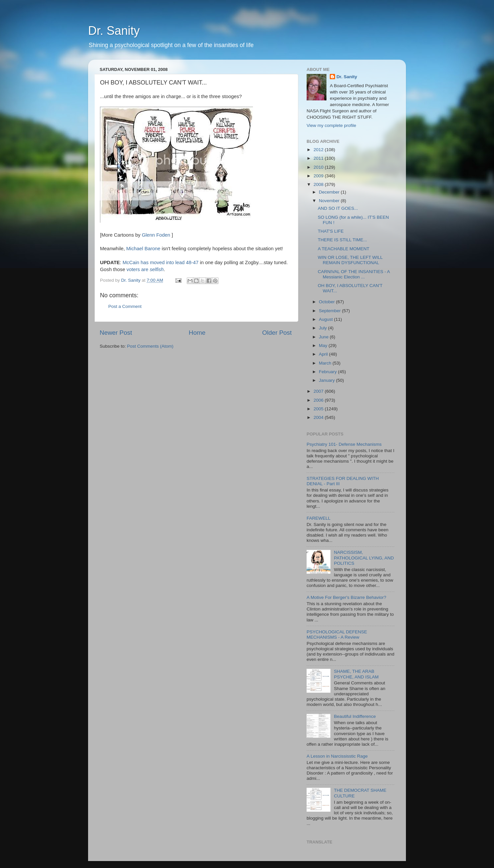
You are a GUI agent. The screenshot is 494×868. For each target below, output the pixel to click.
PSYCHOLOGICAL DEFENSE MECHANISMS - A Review (337, 635)
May (324, 346)
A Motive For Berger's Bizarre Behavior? (346, 597)
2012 (319, 150)
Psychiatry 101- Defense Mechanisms (344, 444)
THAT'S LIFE (331, 231)
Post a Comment (125, 306)
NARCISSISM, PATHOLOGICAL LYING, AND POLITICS (364, 558)
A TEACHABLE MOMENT (344, 249)
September (330, 311)
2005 (319, 409)
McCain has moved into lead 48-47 (161, 262)
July (323, 328)
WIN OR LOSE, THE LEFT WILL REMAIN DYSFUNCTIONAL (350, 260)
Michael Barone (144, 249)
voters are (145, 269)
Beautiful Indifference (355, 716)
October (327, 302)
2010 (319, 167)
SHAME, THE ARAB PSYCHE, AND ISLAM (356, 674)
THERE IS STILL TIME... (343, 240)
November (330, 201)
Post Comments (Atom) (150, 346)
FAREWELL (319, 518)
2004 (319, 417)
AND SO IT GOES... (338, 208)
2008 (319, 184)
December (330, 192)
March (326, 363)
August (326, 319)
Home (197, 333)
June (324, 337)
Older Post (277, 333)
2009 (319, 176)
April (324, 354)
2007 (319, 391)
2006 (319, 400)
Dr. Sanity (114, 31)
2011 (319, 158)
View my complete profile (331, 125)
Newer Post (116, 333)
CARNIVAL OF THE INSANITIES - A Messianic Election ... (354, 274)
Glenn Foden (156, 235)
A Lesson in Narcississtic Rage (337, 756)
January (327, 380)
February (328, 372)
